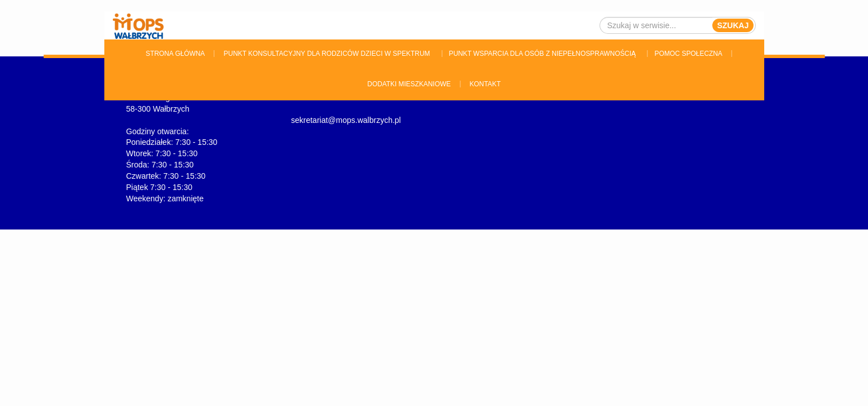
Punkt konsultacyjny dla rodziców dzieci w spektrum (327, 54)
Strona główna (175, 54)
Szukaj (733, 25)
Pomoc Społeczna (689, 54)
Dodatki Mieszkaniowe (409, 84)
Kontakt (485, 84)
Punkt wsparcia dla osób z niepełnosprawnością (542, 54)
